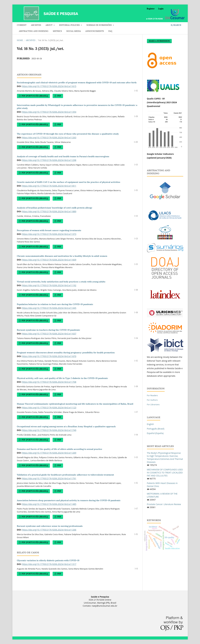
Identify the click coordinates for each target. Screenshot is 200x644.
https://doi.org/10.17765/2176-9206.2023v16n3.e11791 (49, 478)
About (49, 25)
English (150, 424)
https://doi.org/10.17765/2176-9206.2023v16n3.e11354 (49, 112)
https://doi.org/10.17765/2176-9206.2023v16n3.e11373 (49, 234)
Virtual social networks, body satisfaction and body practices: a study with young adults (61, 282)
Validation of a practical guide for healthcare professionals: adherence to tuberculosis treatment (65, 475)
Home (20, 40)
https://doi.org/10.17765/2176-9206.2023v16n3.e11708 (49, 382)
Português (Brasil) (156, 429)
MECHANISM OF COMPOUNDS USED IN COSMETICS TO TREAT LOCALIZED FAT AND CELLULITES (165, 473)
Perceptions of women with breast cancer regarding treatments (49, 230)
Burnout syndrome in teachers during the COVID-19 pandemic (49, 330)
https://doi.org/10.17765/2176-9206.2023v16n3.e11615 (49, 86)
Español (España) (155, 433)
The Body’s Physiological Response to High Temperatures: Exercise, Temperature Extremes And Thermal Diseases (165, 457)
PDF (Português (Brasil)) (34, 96)
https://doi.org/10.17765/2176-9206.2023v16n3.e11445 (49, 308)
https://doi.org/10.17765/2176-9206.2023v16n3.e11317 (49, 564)
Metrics (57, 31)
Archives (36, 25)
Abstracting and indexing (34, 31)
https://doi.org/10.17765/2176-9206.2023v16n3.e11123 (49, 408)
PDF (59, 96)
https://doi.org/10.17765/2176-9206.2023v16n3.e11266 (49, 530)
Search (176, 25)
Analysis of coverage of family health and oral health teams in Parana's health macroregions (63, 156)
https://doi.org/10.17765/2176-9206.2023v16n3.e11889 (49, 211)
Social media (74, 31)
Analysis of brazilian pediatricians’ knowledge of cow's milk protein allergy (55, 208)
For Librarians (153, 404)
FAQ (110, 31)
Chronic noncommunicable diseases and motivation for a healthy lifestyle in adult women (62, 256)
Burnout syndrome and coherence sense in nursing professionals (50, 526)
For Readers (152, 395)
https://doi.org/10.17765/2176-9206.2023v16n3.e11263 (49, 138)
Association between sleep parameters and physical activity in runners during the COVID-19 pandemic (69, 500)
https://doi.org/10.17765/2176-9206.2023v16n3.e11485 (49, 504)
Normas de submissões (99, 25)
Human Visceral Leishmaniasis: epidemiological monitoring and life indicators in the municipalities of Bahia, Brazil (75, 404)
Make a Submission (159, 41)
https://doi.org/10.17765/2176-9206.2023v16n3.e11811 (49, 186)
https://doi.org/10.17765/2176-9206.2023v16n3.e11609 (49, 260)
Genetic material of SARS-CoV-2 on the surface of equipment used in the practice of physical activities (69, 182)
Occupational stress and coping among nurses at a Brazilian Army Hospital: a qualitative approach (66, 426)
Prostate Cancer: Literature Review (164, 504)
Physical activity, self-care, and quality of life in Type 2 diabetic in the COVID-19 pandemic (63, 378)
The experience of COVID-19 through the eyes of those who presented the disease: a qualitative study (68, 134)
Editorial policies (70, 25)
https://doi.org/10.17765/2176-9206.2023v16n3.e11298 (49, 160)
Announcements (95, 31)
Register (151, 9)
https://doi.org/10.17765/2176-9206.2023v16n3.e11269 (49, 453)
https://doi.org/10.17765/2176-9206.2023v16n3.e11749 (49, 430)
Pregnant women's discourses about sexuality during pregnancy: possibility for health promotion (66, 353)
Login (161, 9)
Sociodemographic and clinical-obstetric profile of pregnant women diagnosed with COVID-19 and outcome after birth (77, 83)
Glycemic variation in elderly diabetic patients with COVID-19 (48, 560)
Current (22, 25)
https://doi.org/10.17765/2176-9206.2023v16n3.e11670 (49, 356)
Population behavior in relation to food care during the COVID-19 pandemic (55, 304)
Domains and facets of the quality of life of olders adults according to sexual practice (60, 449)
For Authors (152, 400)
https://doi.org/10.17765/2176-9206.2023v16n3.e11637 (49, 334)
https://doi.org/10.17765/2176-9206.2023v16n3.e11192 (49, 285)
